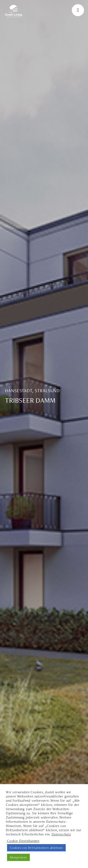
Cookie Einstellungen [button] (23, 841)
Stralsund (47, 391)
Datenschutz (61, 834)
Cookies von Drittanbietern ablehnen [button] (36, 848)
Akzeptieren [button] (18, 857)
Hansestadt (19, 391)
